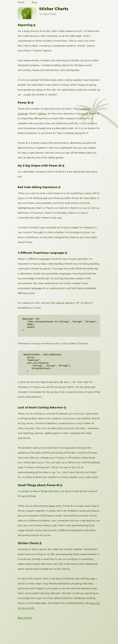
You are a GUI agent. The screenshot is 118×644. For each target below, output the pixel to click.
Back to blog (25, 618)
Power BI (83, 114)
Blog (34, 2)
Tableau (42, 114)
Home (21, 2)
